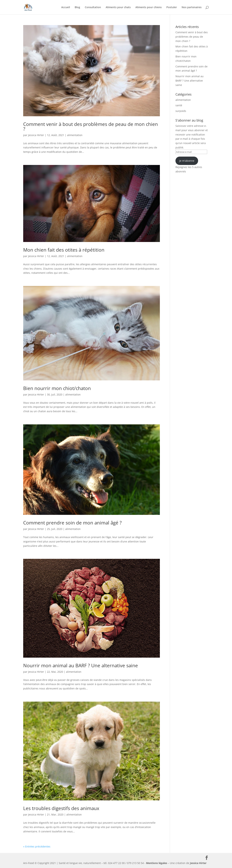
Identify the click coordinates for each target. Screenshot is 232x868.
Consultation (93, 7)
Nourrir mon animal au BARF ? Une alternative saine (81, 665)
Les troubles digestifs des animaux (61, 808)
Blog (77, 7)
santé (179, 105)
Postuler (172, 7)
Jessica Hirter (36, 135)
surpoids (181, 111)
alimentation (75, 135)
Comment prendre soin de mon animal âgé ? (72, 523)
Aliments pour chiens (149, 7)
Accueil (66, 7)
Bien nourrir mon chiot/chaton (57, 388)
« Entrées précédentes (37, 846)
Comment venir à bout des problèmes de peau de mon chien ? (91, 126)
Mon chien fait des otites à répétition (64, 250)
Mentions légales (157, 863)
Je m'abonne (187, 161)
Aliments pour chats (118, 7)
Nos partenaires (192, 7)
